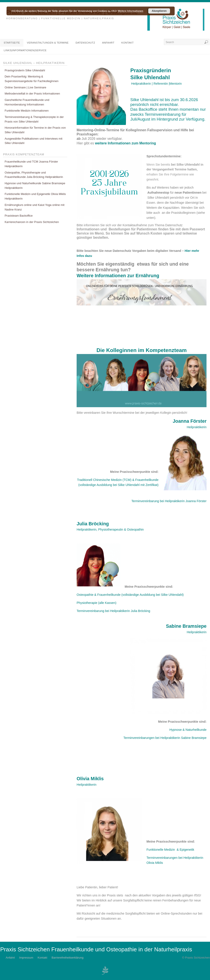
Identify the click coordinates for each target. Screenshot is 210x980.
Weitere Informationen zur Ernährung (118, 276)
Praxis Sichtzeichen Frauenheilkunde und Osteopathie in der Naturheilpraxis (96, 949)
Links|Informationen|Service (25, 50)
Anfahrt (108, 43)
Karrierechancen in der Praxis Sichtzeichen (32, 222)
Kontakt (127, 43)
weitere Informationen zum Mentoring (126, 143)
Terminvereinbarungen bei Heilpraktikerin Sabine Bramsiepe (165, 738)
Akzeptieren (159, 11)
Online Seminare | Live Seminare (25, 87)
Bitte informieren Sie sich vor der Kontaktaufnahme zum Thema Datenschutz (130, 225)
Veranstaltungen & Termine (48, 43)
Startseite (12, 43)
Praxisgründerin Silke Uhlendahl (25, 70)
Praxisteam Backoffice (19, 216)
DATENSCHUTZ (85, 43)
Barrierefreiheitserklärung (67, 958)
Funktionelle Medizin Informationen (27, 111)
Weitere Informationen (131, 11)
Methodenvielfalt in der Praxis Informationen (32, 94)
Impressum (26, 958)
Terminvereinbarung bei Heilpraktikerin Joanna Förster (169, 501)
